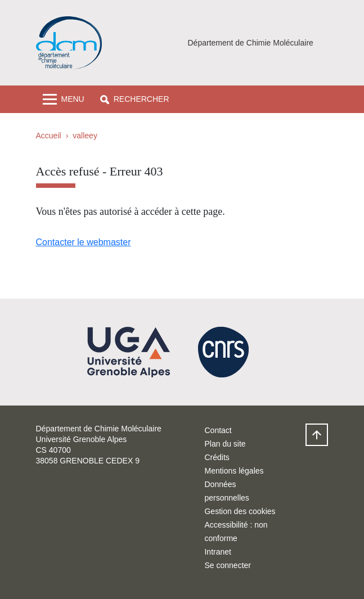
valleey (85, 136)
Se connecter (228, 565)
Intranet (217, 552)
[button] (135, 99)
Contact (218, 430)
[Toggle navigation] (64, 99)
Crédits (217, 457)
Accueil (49, 136)
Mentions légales (234, 471)
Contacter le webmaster (84, 242)
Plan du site (225, 444)
